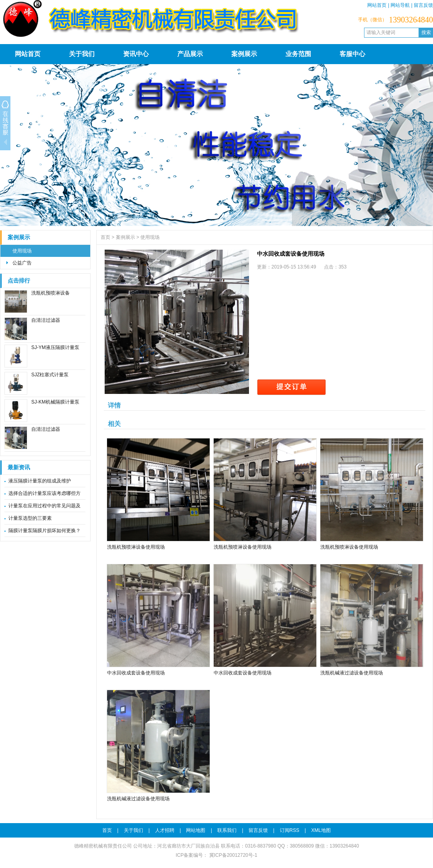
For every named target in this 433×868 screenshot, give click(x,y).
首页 (105, 237)
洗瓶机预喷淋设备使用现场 (136, 547)
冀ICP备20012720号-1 (232, 855)
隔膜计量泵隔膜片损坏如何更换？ (45, 531)
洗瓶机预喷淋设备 (51, 293)
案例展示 (244, 54)
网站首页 (377, 5)
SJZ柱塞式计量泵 (50, 375)
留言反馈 (423, 5)
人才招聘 (165, 830)
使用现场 (22, 251)
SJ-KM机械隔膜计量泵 (55, 402)
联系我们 (227, 830)
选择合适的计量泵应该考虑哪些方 (45, 493)
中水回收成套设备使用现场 (136, 673)
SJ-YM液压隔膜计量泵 (55, 347)
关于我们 (82, 54)
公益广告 (22, 263)
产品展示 (190, 54)
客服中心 (352, 54)
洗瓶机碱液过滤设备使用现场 (352, 673)
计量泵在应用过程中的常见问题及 (45, 506)
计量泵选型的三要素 (30, 518)
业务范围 (298, 54)
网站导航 (400, 5)
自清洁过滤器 (46, 320)
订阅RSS (290, 830)
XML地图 (321, 830)
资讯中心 (136, 54)
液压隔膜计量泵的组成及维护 (40, 481)
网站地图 (196, 830)
